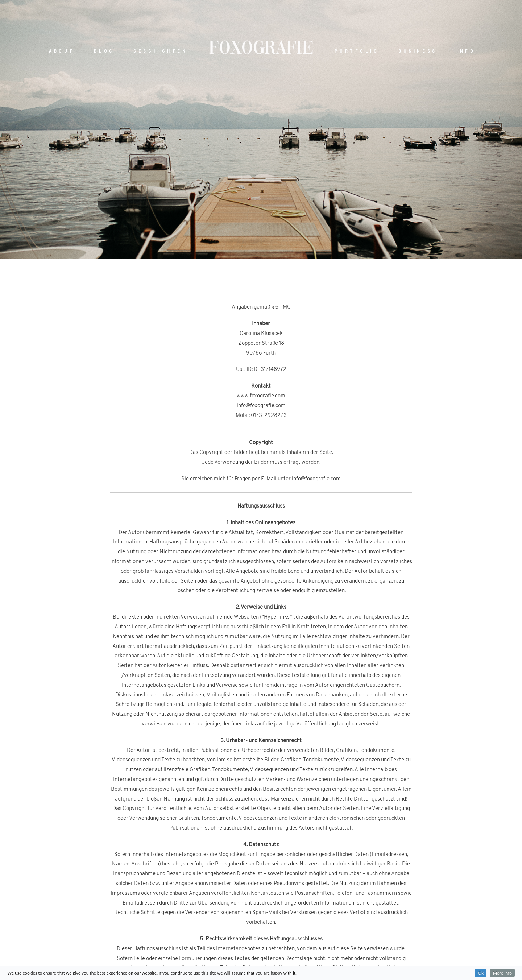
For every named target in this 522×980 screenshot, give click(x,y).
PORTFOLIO (357, 51)
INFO (466, 51)
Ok (481, 973)
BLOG (104, 51)
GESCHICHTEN (160, 51)
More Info (502, 973)
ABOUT (62, 51)
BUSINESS (418, 51)
